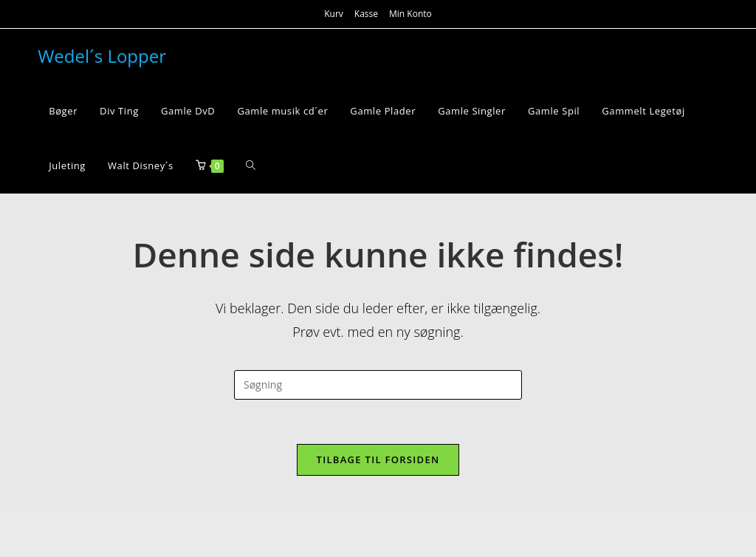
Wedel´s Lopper (102, 56)
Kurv (334, 14)
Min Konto (410, 14)
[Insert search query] (378, 385)
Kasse (366, 14)
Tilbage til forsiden (378, 459)
